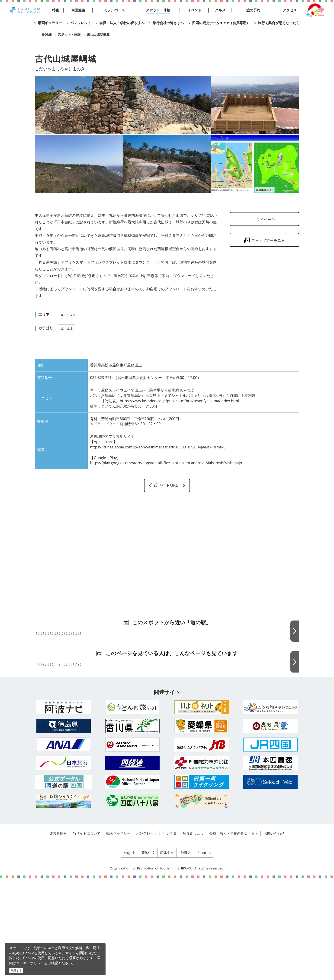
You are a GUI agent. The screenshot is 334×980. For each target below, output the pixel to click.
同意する (16, 970)
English (130, 955)
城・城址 (67, 328)
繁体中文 (148, 955)
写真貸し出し (193, 935)
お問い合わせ (274, 935)
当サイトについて (87, 935)
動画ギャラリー (118, 935)
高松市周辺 (68, 315)
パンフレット (147, 935)
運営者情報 (58, 935)
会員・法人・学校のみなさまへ (234, 935)
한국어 (186, 955)
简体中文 (167, 955)
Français (204, 955)
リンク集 (170, 935)
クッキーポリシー (30, 963)
